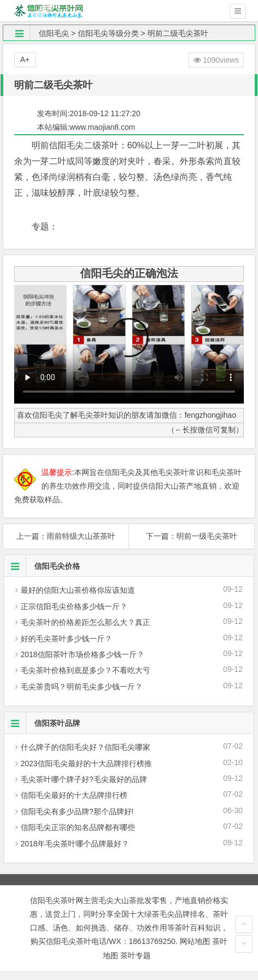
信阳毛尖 (54, 33)
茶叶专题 (136, 955)
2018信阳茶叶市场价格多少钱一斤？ (82, 654)
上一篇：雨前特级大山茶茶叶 (66, 536)
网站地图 (195, 941)
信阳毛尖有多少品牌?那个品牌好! (77, 811)
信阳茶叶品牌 (42, 723)
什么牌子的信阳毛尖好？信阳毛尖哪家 (85, 747)
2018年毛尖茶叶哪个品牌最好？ (75, 844)
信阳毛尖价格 (42, 566)
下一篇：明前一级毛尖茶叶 (192, 536)
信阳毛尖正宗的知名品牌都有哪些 (78, 827)
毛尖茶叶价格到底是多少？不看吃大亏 (85, 670)
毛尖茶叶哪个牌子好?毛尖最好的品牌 (84, 779)
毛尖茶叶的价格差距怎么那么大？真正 (85, 622)
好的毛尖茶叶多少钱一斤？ (66, 639)
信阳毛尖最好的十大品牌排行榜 (74, 795)
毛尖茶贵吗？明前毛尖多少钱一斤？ (82, 687)
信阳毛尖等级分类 (108, 33)
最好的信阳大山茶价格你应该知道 (78, 590)
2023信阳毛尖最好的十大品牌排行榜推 (86, 763)
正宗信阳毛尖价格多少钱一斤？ (74, 606)
